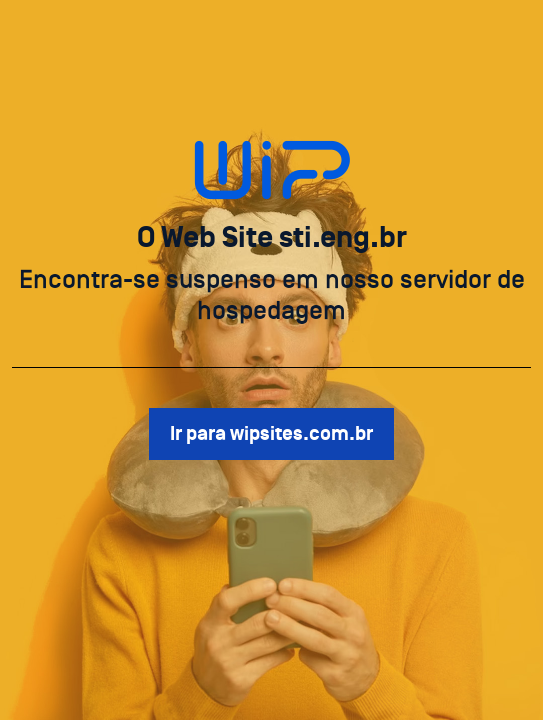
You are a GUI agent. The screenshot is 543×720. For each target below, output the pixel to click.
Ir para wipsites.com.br (271, 434)
